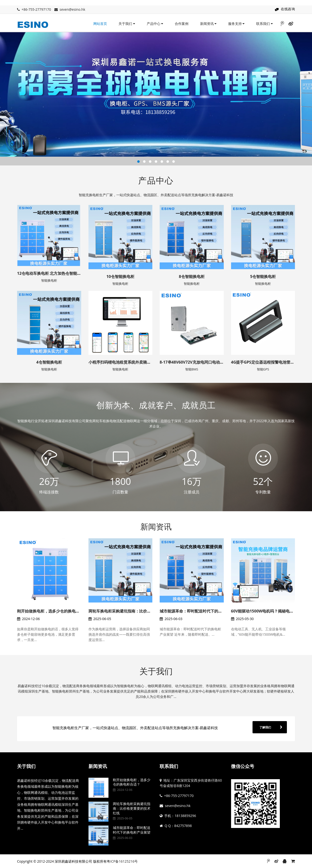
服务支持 (236, 24)
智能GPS (263, 369)
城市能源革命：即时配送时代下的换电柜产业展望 (203, 611)
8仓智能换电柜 (192, 276)
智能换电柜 (49, 280)
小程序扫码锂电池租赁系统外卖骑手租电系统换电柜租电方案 (141, 362)
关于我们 (127, 24)
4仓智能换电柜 (49, 362)
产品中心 (155, 24)
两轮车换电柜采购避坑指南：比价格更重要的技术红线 (135, 611)
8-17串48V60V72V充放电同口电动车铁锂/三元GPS (204, 362)
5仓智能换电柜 (263, 276)
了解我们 (265, 727)
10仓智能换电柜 (120, 276)
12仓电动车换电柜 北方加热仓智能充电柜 (53, 273)
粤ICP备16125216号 (122, 861)
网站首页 (100, 24)
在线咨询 (288, 9)
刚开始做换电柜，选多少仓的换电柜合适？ (54, 611)
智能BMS (192, 369)
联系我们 (264, 24)
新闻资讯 (208, 24)
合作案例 (182, 24)
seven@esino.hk (72, 9)
